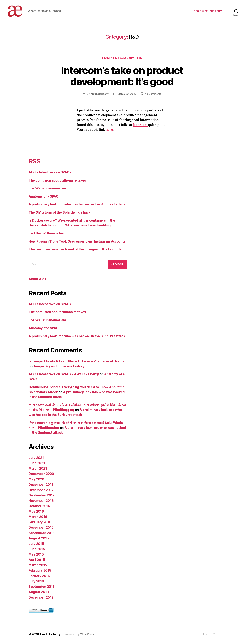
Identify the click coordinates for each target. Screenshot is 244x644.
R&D (139, 59)
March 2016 (38, 518)
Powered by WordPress (79, 635)
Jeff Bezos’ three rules (46, 234)
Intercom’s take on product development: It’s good (122, 77)
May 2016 (36, 512)
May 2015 (36, 555)
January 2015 (39, 577)
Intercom (141, 126)
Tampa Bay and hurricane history (59, 367)
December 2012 (41, 598)
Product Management (118, 59)
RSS (35, 162)
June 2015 (37, 550)
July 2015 (36, 545)
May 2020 (36, 480)
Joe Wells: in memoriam (47, 189)
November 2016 (41, 502)
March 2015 (38, 566)
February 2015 (40, 572)
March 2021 (38, 469)
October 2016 (39, 507)
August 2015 (39, 539)
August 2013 (39, 593)
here (109, 131)
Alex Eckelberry (100, 95)
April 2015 (37, 561)
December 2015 (41, 529)
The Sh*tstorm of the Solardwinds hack (60, 213)
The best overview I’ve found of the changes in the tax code (75, 250)
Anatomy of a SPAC (43, 197)
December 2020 (41, 475)
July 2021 (36, 459)
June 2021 (37, 464)
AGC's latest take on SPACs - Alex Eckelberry (64, 375)
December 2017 (41, 491)
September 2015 (42, 534)
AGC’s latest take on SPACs (50, 173)
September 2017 (42, 496)
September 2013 (42, 588)
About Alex (37, 280)
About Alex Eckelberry (208, 11)
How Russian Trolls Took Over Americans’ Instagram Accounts (77, 242)
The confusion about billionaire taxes (57, 181)
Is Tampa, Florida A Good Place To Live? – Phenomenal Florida (77, 362)
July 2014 (36, 582)
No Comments (153, 95)
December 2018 (41, 486)
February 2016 (40, 523)
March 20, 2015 (127, 95)
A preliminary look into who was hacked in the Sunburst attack (77, 205)
